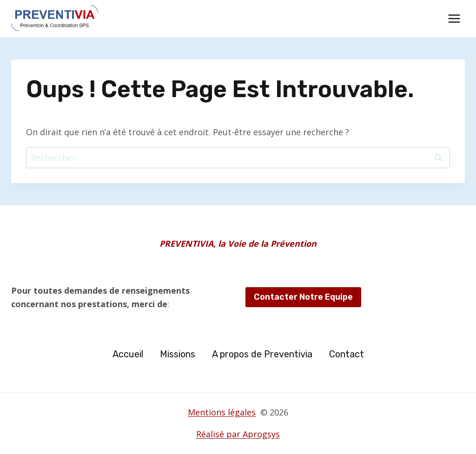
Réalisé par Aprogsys (238, 434)
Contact (347, 354)
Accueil (128, 354)
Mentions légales (222, 412)
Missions (178, 354)
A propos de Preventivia (262, 354)
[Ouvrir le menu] (454, 18)
